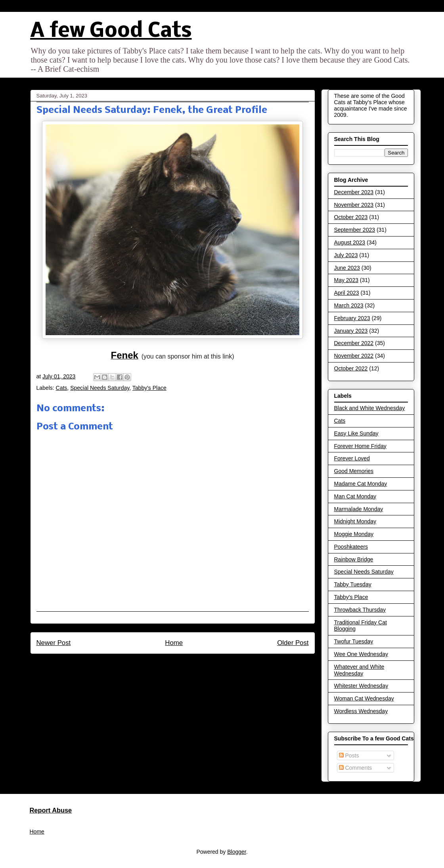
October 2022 (351, 368)
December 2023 (354, 192)
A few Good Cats (111, 31)
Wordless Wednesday (361, 711)
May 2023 (346, 280)
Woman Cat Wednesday (364, 698)
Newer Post (54, 643)
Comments (356, 768)
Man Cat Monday (355, 496)
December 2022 (354, 343)
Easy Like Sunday (356, 433)
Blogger (236, 852)
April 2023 (347, 293)
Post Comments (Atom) (189, 664)
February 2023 (352, 318)
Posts (349, 755)
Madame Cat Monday (361, 484)
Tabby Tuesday (353, 584)
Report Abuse (51, 810)
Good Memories (354, 471)
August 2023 (350, 242)
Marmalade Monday (359, 509)
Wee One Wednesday (361, 654)
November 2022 (354, 356)
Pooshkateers (351, 547)
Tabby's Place (149, 388)
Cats (62, 388)
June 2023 (347, 268)
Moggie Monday (354, 534)
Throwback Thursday (360, 610)
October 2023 (351, 217)
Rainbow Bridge (354, 559)
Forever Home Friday (360, 446)
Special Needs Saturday (100, 388)
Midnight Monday (355, 521)
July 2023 (346, 255)
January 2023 (351, 331)
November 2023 (354, 205)
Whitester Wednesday (361, 686)
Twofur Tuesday (354, 641)
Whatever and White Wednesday (359, 670)
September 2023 (355, 230)
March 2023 (349, 305)
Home (174, 643)
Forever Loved (352, 458)
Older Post (293, 643)
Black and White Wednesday (370, 408)
